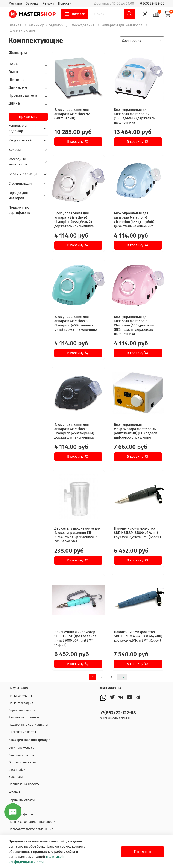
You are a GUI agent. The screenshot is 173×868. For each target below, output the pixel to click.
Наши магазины (20, 696)
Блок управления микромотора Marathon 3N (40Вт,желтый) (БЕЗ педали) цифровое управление (136, 431)
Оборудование (83, 25)
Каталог (75, 14)
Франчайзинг (19, 770)
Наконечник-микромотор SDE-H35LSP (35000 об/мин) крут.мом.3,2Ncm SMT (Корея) (137, 533)
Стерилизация (20, 183)
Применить (28, 117)
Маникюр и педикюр (46, 25)
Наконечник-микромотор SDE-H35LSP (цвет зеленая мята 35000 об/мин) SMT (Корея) (75, 638)
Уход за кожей (20, 140)
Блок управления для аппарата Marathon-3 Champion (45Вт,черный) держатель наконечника (74, 431)
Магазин (15, 3)
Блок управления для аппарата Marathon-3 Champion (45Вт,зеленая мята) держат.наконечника (76, 323)
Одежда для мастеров (18, 195)
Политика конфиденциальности (32, 822)
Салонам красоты (21, 755)
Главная (15, 25)
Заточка (32, 3)
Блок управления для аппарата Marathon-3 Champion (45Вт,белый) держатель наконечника (74, 220)
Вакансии (16, 777)
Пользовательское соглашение (31, 829)
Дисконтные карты (22, 732)
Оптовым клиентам (22, 762)
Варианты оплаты (22, 800)
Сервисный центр (22, 710)
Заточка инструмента (24, 717)
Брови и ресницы (23, 174)
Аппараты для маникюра (122, 25)
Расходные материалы (18, 162)
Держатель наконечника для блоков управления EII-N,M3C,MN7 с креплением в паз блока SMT (77, 535)
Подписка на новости (24, 784)
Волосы (15, 150)
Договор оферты (21, 815)
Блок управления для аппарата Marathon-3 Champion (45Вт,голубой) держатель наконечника (134, 220)
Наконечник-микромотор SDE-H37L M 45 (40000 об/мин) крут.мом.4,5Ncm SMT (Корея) (138, 636)
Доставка (15, 807)
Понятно (143, 852)
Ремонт (48, 3)
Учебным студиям (22, 748)
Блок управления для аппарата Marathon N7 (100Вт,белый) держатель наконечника (134, 116)
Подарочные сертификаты (20, 210)
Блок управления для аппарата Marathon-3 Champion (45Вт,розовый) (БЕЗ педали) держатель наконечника (135, 325)
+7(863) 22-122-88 (151, 3)
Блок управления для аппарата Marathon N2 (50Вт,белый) (72, 114)
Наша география (21, 703)
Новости (65, 3)
